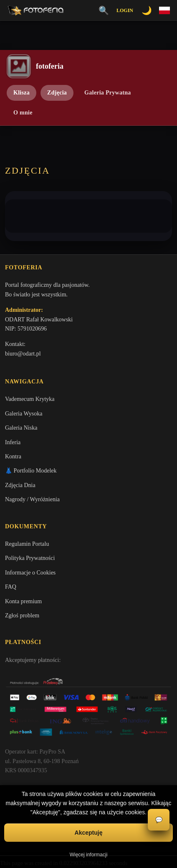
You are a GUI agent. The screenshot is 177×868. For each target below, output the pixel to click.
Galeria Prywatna (107, 93)
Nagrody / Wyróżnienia (32, 499)
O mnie (23, 113)
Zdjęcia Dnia (20, 485)
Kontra (13, 456)
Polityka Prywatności (30, 558)
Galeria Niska (21, 428)
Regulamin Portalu (27, 544)
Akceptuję (89, 833)
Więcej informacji (89, 855)
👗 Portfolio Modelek (31, 471)
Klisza (21, 93)
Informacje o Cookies (30, 573)
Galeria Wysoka (24, 414)
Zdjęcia (57, 93)
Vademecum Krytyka (30, 399)
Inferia (13, 442)
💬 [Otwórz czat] (159, 820)
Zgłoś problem (22, 616)
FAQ (11, 587)
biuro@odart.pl (23, 354)
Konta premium (23, 601)
